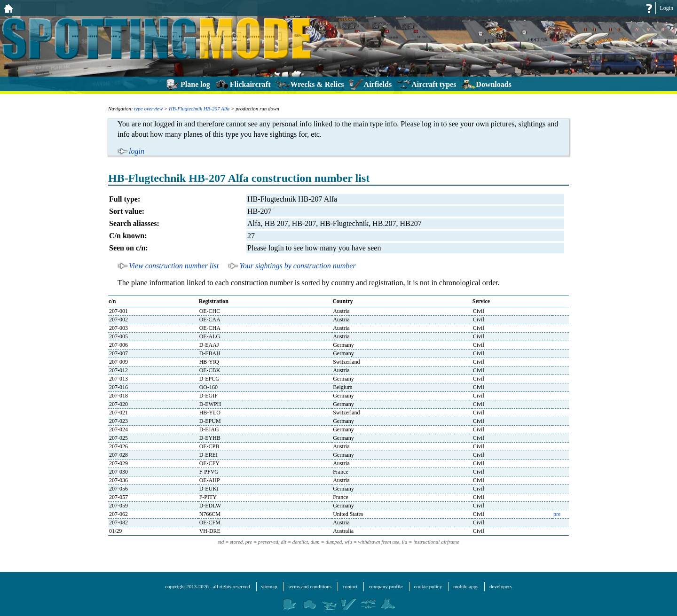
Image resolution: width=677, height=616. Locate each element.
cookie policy (428, 586)
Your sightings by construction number (297, 266)
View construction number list (174, 266)
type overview (148, 109)
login (137, 151)
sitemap (269, 586)
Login (666, 8)
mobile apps (466, 586)
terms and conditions (310, 586)
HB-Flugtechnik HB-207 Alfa (199, 109)
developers (501, 586)
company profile (386, 586)
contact (350, 586)
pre (557, 514)
